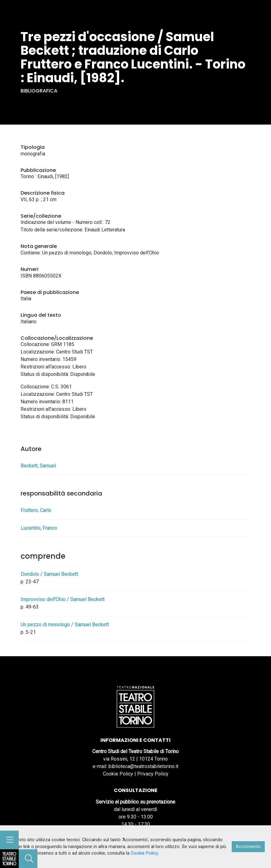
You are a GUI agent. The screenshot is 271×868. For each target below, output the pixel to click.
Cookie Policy (118, 774)
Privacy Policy (153, 774)
